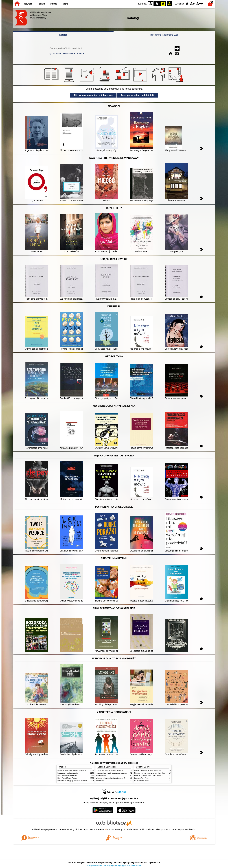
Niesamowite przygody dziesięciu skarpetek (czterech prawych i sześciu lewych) (85, 781)
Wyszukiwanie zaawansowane (62, 53)
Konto (65, 4)
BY (169, 3)
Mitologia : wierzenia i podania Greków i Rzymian (75, 770)
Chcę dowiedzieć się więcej (100, 865)
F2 (200, 3)
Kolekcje (81, 53)
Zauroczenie (100, 781)
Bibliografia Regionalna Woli (164, 35)
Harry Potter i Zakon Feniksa (67, 778)
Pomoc (54, 4)
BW (157, 3)
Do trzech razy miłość (142, 781)
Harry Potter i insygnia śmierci (68, 776)
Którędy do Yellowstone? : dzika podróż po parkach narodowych (156, 776)
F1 (192, 3)
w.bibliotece (99, 829)
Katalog (63, 35)
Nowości (28, 4)
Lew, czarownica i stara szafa (68, 773)
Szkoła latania (101, 776)
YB (163, 3)
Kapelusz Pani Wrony (142, 778)
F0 (187, 3)
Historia (41, 4)
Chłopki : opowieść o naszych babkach (109, 770)
